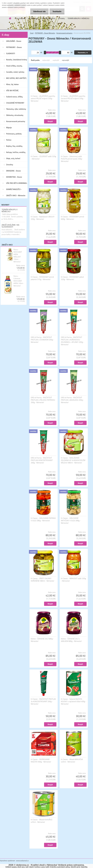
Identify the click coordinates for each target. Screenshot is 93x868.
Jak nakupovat (33, 18)
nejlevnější (46, 60)
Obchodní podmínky (48, 18)
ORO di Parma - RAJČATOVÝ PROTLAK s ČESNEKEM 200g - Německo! (42, 340)
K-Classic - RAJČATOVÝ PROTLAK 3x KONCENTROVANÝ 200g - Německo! (43, 702)
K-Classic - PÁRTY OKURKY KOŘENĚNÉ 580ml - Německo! (42, 580)
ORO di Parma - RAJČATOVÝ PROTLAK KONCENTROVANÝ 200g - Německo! (42, 460)
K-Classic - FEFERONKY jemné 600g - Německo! (72, 218)
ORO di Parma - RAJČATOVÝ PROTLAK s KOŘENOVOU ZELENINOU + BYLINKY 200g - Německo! (72, 341)
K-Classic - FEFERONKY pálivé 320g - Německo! (72, 278)
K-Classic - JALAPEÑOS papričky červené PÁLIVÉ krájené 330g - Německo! (73, 99)
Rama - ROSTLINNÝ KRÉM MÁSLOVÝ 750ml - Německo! (18, 256)
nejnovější (65, 60)
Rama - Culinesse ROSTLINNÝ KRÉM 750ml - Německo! (19, 281)
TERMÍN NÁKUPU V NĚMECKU (78, 18)
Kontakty (61, 18)
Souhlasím (57, 11)
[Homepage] (10, 18)
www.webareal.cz (22, 861)
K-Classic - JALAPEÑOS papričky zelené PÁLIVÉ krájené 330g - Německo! (43, 99)
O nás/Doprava (20, 18)
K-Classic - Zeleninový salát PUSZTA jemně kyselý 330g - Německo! (72, 159)
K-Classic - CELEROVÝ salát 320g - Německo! (43, 158)
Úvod (32, 33)
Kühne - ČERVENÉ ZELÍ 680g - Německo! (42, 640)
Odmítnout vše (39, 11)
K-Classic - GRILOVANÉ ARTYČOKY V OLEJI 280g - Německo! (71, 521)
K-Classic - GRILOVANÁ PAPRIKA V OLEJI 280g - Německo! (43, 519)
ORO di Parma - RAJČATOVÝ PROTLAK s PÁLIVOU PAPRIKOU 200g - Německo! (43, 400)
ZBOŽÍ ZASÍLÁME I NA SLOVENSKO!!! (10, 226)
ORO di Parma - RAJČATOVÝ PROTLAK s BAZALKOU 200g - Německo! (72, 400)
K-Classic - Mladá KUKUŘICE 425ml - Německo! (42, 821)
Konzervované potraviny (64, 33)
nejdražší (56, 60)
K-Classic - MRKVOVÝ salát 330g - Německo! (73, 580)
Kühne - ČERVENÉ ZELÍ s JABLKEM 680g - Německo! (71, 640)
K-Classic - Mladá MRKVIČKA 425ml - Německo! (72, 761)
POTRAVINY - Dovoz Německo (45, 33)
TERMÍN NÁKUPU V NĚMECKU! (10, 210)
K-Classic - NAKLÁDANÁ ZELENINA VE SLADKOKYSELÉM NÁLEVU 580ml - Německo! (73, 460)
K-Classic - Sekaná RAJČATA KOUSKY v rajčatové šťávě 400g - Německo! (74, 702)
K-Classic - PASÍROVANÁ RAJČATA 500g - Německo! (41, 761)
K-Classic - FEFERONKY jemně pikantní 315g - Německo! (42, 278)
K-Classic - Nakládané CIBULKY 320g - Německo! (43, 218)
